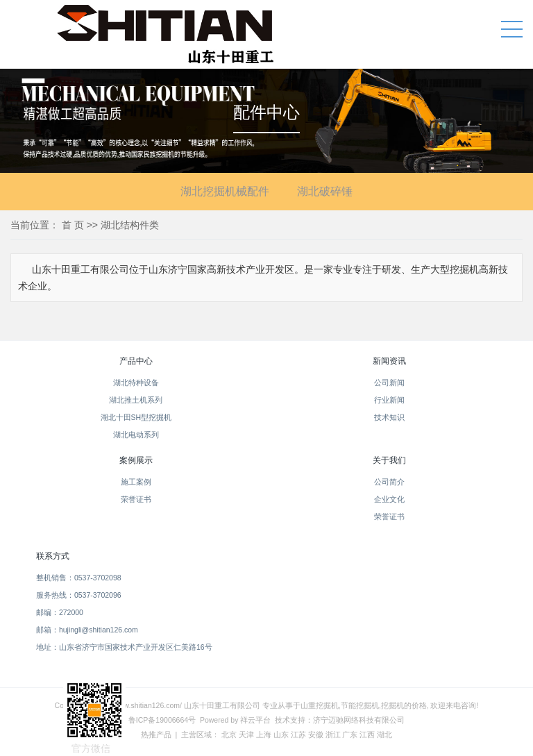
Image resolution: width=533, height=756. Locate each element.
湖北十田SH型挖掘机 (136, 417)
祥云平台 (255, 720)
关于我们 (389, 460)
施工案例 (136, 482)
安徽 (316, 734)
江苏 (298, 734)
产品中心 (136, 361)
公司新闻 (389, 383)
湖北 (384, 734)
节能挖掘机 (360, 705)
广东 (350, 734)
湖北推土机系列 (136, 400)
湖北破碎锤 (325, 191)
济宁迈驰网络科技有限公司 (359, 720)
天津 (246, 734)
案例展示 (136, 460)
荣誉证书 (136, 499)
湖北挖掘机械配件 (225, 191)
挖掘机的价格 (404, 705)
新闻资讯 (389, 361)
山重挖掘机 (320, 705)
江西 (367, 734)
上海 (264, 734)
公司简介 (389, 482)
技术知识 (389, 417)
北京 (229, 734)
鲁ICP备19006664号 (162, 720)
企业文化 (389, 499)
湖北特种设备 (136, 383)
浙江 (333, 734)
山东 (281, 734)
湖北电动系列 (136, 435)
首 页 (73, 225)
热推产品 (156, 734)
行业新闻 (389, 400)
